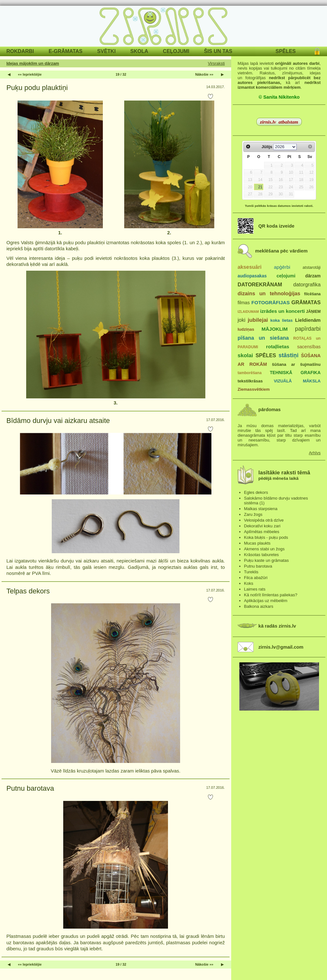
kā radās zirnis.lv (277, 626)
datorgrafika (307, 284)
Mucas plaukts (257, 543)
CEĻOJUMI (176, 51)
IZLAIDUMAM (248, 312)
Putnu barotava (30, 788)
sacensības (309, 347)
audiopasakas (252, 276)
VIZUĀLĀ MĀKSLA (297, 381)
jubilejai (258, 320)
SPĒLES (286, 51)
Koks (249, 583)
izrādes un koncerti (282, 311)
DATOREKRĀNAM (260, 284)
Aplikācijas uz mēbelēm (266, 601)
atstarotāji (312, 267)
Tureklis (251, 572)
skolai (245, 355)
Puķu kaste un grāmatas (266, 560)
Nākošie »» (204, 74)
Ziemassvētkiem (254, 389)
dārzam (313, 276)
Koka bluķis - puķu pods (266, 537)
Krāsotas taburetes (261, 555)
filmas (244, 303)
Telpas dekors (28, 591)
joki (241, 320)
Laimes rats (255, 589)
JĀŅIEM (313, 312)
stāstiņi (288, 355)
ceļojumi (286, 276)
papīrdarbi (308, 329)
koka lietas (281, 320)
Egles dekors (256, 492)
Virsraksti (216, 63)
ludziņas (246, 329)
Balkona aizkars (259, 606)
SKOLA (139, 51)
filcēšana (312, 294)
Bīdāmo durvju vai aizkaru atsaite (58, 421)
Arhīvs (315, 453)
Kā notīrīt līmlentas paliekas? (271, 595)
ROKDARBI (20, 51)
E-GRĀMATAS (65, 51)
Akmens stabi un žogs (264, 549)
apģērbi (282, 267)
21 (260, 187)
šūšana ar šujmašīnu (296, 364)
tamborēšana (250, 373)
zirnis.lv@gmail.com (281, 647)
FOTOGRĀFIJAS (270, 302)
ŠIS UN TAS (218, 51)
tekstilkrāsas (250, 381)
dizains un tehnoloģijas (269, 293)
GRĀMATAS (306, 302)
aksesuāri (250, 267)
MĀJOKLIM (275, 329)
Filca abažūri (256, 578)
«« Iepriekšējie (30, 74)
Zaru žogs (253, 514)
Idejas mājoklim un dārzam (33, 63)
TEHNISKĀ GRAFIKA (295, 373)
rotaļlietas (278, 347)
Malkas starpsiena (261, 509)
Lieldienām (308, 320)
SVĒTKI (106, 51)
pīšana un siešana (263, 338)
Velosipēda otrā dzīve (264, 520)
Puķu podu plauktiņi (37, 88)
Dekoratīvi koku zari (262, 526)
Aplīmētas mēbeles (262, 532)
